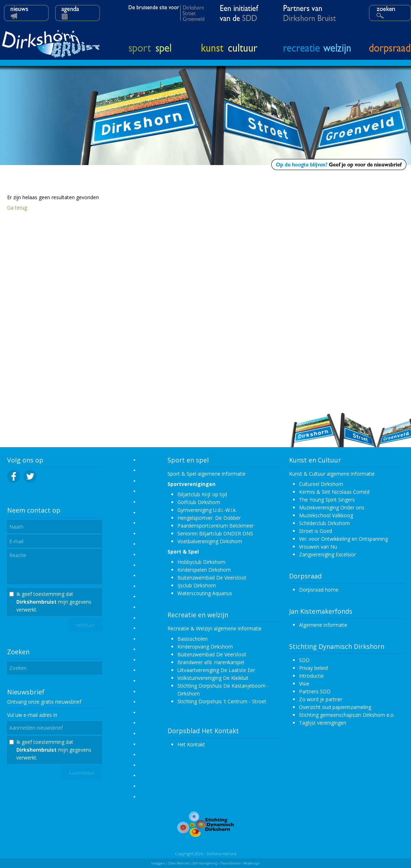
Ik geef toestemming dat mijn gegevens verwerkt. (54, 602)
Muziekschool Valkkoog (326, 515)
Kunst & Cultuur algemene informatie (332, 474)
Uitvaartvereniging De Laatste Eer (216, 670)
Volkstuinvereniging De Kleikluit (213, 678)
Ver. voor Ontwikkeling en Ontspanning (343, 539)
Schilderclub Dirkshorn (324, 523)
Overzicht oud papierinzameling (335, 707)
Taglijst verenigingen (323, 723)
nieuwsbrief (68, 702)
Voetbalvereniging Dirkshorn (210, 541)
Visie (304, 684)
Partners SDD (315, 691)
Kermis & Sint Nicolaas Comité (334, 492)
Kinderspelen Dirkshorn (204, 570)
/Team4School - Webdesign (240, 863)
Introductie (311, 676)
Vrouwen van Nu (318, 547)
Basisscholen (193, 639)
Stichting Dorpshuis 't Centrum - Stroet (222, 701)
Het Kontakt (191, 744)
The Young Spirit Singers (327, 500)
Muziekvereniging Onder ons (332, 507)
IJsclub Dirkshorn (197, 585)
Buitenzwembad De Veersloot (212, 578)
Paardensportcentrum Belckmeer (216, 526)
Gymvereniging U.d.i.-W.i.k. (207, 510)
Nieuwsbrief (26, 692)
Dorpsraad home (319, 590)
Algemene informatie (323, 625)
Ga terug (17, 208)
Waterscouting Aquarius (205, 593)
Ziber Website (178, 863)
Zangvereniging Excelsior (327, 554)
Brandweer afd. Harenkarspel (211, 662)
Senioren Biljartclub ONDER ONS (215, 533)
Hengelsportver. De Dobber (209, 518)
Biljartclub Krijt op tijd (202, 494)
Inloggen (158, 863)
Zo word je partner (321, 699)
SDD (304, 660)
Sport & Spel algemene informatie (207, 474)
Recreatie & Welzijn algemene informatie (215, 628)
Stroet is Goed (316, 531)
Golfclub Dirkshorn (199, 502)
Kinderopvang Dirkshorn (205, 647)
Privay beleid (313, 668)
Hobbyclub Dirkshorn (201, 562)
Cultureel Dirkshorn (321, 484)
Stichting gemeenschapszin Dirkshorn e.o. (347, 715)
